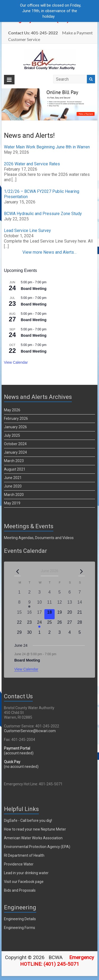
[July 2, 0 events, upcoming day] (49, 634)
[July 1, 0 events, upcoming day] (39, 634)
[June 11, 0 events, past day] (49, 604)
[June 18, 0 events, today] (49, 614)
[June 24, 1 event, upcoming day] (39, 624)
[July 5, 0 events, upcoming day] (80, 634)
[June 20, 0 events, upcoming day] (70, 614)
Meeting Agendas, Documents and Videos (39, 538)
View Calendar (16, 362)
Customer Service (24, 39)
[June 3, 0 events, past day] (39, 594)
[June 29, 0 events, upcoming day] (19, 634)
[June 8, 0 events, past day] (19, 604)
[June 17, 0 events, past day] (39, 614)
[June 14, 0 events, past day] (80, 604)
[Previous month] (17, 571)
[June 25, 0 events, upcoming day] (49, 624)
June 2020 (13, 486)
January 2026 (15, 427)
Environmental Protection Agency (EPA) (37, 847)
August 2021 (15, 469)
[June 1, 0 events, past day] (19, 594)
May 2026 (12, 410)
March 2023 (14, 461)
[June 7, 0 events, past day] (80, 594)
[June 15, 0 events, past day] (19, 614)
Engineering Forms (20, 928)
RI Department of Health (24, 855)
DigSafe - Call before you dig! (28, 821)
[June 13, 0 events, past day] (70, 604)
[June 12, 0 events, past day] (60, 604)
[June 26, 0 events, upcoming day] (60, 624)
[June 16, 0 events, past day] (29, 614)
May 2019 (12, 503)
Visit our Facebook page (24, 882)
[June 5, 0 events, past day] (60, 594)
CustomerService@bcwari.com (30, 731)
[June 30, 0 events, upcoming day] (29, 634)
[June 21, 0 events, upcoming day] (80, 614)
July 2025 (12, 435)
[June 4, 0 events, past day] (49, 594)
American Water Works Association (33, 838)
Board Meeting (34, 289)
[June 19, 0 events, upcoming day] (60, 614)
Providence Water (19, 864)
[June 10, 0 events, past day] (39, 604)
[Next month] (82, 571)
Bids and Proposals (20, 890)
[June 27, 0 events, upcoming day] (70, 624)
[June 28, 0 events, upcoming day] (80, 624)
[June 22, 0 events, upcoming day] (19, 624)
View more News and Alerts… (49, 252)
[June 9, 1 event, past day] (29, 604)
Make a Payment (77, 33)
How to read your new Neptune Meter (35, 829)
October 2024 (15, 444)
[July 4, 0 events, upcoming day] (70, 634)
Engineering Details (20, 919)
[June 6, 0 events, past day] (70, 594)
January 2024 (15, 452)
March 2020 (14, 495)
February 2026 (16, 418)
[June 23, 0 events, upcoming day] (29, 624)
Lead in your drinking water (26, 873)
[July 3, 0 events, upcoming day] (60, 634)
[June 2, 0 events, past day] (29, 594)
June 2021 (13, 478)
